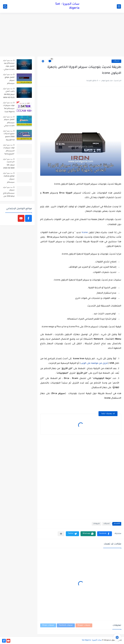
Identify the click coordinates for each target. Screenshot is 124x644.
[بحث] (5, 6)
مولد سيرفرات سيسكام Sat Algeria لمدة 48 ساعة (9, 109)
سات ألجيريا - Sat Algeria (67, 6)
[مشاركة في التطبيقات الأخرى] (61, 534)
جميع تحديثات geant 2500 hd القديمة (9, 137)
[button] (105, 534)
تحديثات (116, 61)
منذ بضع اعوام (8, 60)
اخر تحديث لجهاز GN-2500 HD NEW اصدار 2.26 (9, 166)
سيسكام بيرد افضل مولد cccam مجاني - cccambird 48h (9, 67)
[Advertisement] (62, 35)
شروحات (96, 524)
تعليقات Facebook (66, 625)
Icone (85, 233)
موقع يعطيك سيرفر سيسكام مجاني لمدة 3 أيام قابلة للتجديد (9, 180)
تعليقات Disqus (48, 625)
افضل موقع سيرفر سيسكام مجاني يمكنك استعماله (9, 81)
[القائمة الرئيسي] (119, 6)
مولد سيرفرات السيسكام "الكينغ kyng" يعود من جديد (9, 151)
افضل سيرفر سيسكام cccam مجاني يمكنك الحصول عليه (9, 123)
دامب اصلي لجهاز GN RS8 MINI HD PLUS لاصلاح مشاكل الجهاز (9, 95)
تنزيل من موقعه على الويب (94, 363)
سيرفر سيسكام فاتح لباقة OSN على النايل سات (9, 194)
